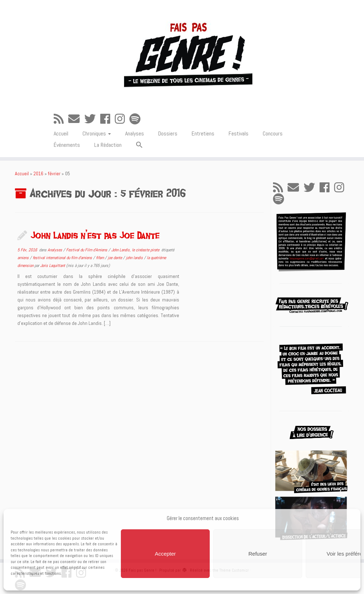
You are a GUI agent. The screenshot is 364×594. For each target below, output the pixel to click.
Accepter (165, 554)
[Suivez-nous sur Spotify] (137, 119)
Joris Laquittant (53, 266)
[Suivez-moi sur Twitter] (92, 119)
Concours (273, 133)
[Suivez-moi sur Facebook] (108, 119)
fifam (100, 258)
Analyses (135, 133)
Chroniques (97, 133)
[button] (139, 145)
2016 (38, 173)
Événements (67, 145)
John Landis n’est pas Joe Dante (95, 235)
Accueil (61, 133)
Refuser (258, 554)
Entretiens (203, 133)
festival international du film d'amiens (63, 258)
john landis (135, 258)
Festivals (239, 133)
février (54, 173)
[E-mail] (76, 119)
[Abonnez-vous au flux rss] (61, 119)
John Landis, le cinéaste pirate (136, 250)
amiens (24, 258)
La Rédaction (108, 145)
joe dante (115, 258)
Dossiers (168, 133)
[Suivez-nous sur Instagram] (122, 119)
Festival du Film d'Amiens (87, 250)
